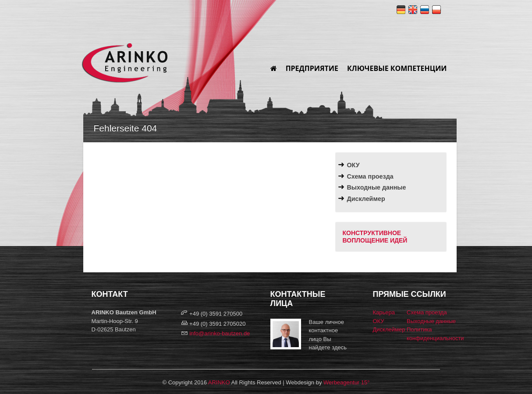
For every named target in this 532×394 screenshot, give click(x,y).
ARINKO (219, 382)
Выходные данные (377, 187)
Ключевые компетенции (397, 68)
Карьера (384, 312)
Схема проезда (370, 176)
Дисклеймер (366, 199)
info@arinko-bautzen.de (220, 333)
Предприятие (312, 68)
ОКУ (353, 165)
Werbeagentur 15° (346, 382)
